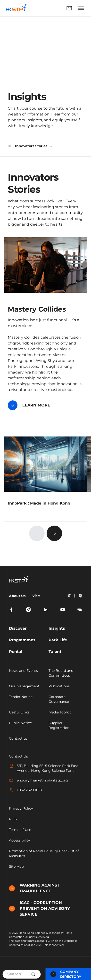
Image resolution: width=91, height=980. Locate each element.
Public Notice (20, 723)
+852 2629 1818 (25, 790)
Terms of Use (20, 830)
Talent (55, 652)
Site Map (16, 866)
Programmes (22, 640)
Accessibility (20, 840)
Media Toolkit (60, 712)
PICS (13, 819)
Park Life (58, 640)
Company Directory (66, 974)
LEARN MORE (29, 405)
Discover (18, 628)
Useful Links (19, 712)
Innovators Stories (31, 146)
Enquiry (69, 8)
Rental (16, 652)
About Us (17, 596)
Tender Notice (21, 697)
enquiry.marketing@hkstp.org (38, 780)
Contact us (18, 738)
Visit (36, 596)
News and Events (23, 671)
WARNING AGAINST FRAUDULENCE (34, 888)
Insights (57, 628)
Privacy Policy (21, 808)
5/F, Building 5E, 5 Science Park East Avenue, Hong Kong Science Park (44, 768)
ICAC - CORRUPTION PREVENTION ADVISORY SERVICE (39, 908)
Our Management (24, 686)
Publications (59, 686)
